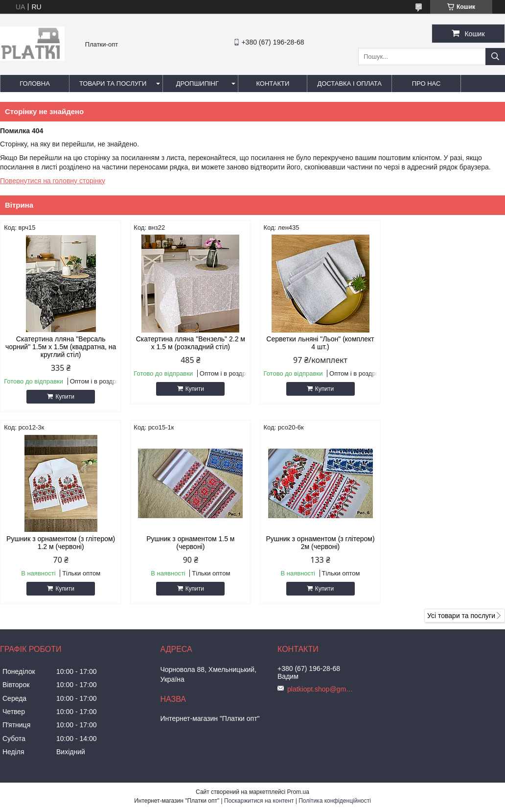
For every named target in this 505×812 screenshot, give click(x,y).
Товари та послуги (113, 84)
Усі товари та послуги (461, 616)
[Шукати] (495, 57)
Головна (35, 84)
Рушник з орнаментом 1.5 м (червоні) (60, 543)
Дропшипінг (197, 84)
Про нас (426, 84)
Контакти (273, 84)
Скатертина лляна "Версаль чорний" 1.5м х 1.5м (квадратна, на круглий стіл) (60, 347)
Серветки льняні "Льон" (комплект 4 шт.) (317, 343)
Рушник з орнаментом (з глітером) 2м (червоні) (188, 543)
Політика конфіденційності (335, 801)
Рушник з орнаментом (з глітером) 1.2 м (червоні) (445, 343)
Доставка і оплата (349, 84)
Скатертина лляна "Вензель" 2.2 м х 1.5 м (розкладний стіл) (188, 343)
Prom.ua (298, 792)
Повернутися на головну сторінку (53, 181)
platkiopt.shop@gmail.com (321, 689)
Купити (64, 397)
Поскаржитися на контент (259, 801)
